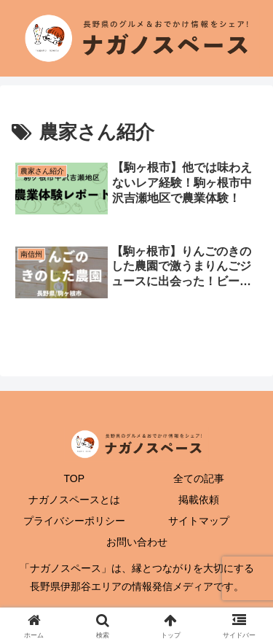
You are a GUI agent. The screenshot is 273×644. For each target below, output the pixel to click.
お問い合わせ (137, 542)
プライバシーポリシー (74, 521)
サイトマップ (199, 521)
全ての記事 (199, 478)
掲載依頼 (199, 500)
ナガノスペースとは (74, 500)
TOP (74, 478)
